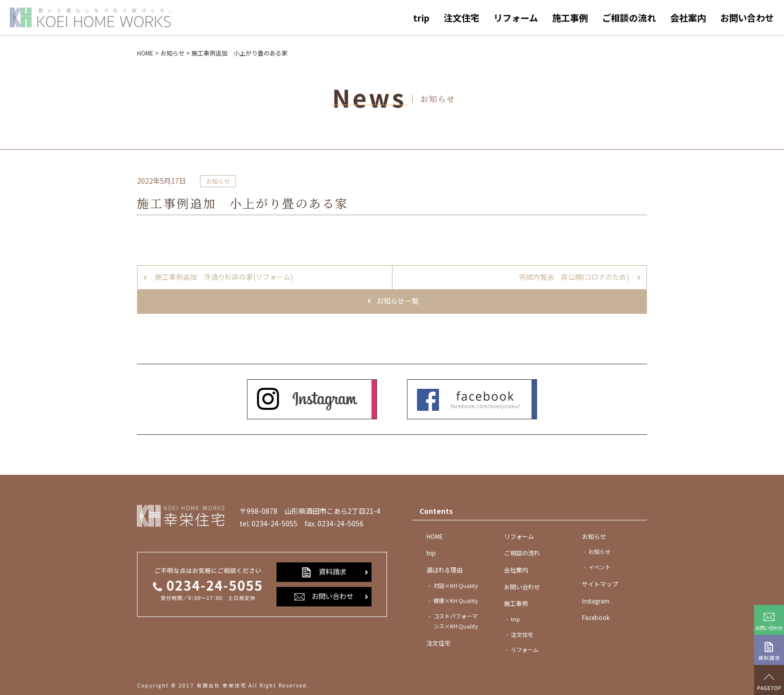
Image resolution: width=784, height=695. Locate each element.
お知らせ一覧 (397, 301)
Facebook (596, 617)
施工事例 (570, 18)
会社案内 (688, 18)
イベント (599, 567)
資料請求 (324, 572)
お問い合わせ (747, 18)
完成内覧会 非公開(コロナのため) (574, 277)
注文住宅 (461, 18)
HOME (435, 536)
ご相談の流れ (629, 18)
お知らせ (218, 181)
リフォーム (516, 18)
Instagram (596, 601)
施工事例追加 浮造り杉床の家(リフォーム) (224, 277)
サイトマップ (600, 584)
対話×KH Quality (456, 585)
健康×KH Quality (456, 600)
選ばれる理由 (444, 570)
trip (421, 18)
